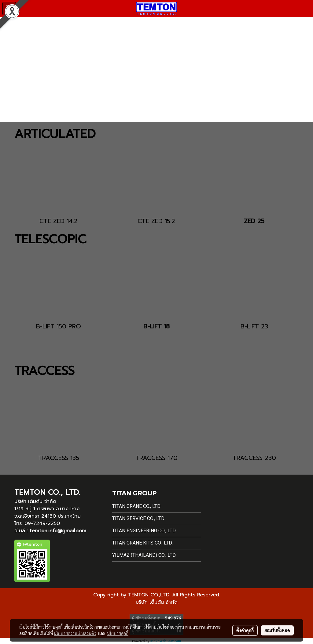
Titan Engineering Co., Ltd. (144, 531)
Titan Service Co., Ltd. (139, 518)
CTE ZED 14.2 (59, 221)
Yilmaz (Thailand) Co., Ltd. (144, 555)
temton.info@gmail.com (58, 531)
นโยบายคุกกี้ (118, 633)
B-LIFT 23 (254, 326)
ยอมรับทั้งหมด (277, 630)
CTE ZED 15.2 (156, 221)
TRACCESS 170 (156, 458)
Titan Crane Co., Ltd (136, 506)
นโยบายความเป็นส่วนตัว (75, 633)
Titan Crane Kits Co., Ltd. (142, 543)
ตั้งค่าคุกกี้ (245, 630)
